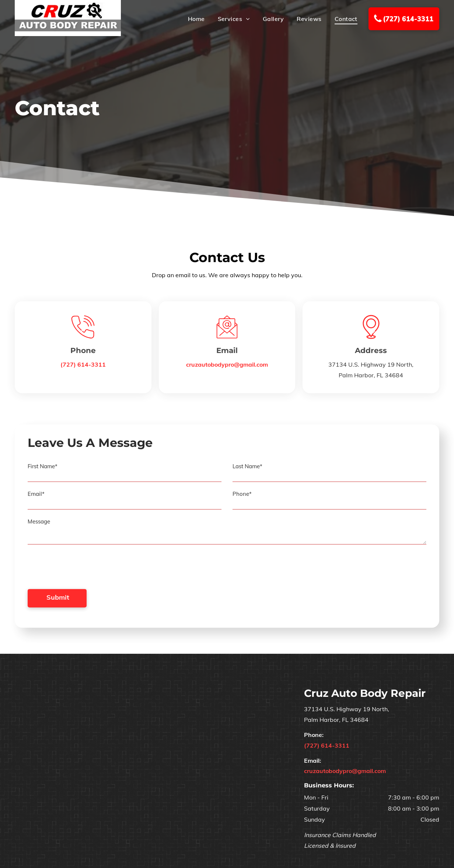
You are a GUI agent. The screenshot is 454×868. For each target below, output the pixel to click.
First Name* (43, 472)
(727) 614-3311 (83, 367)
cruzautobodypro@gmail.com (227, 367)
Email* (36, 500)
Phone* (242, 500)
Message (39, 527)
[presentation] (84, 573)
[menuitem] (190, 19)
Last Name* (247, 472)
